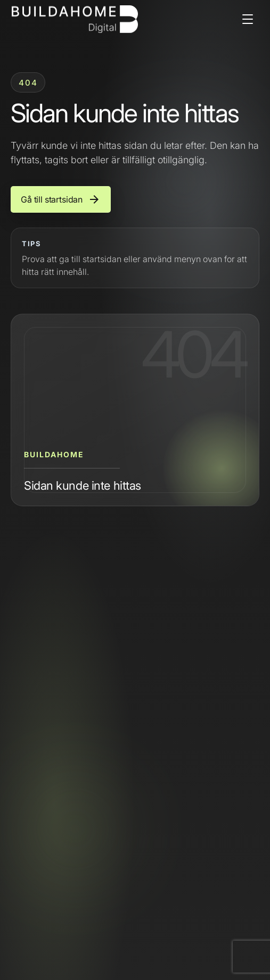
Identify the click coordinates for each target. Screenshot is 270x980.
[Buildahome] (74, 19)
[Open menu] (248, 19)
